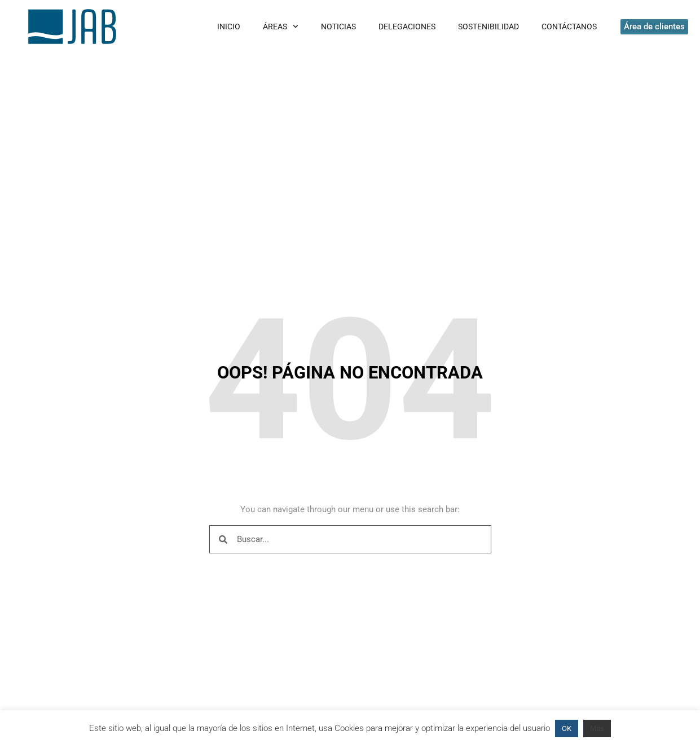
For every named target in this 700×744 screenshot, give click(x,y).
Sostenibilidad (488, 27)
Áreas (281, 27)
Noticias (338, 27)
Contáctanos (569, 27)
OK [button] (567, 728)
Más (597, 728)
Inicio (229, 27)
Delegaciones (407, 27)
